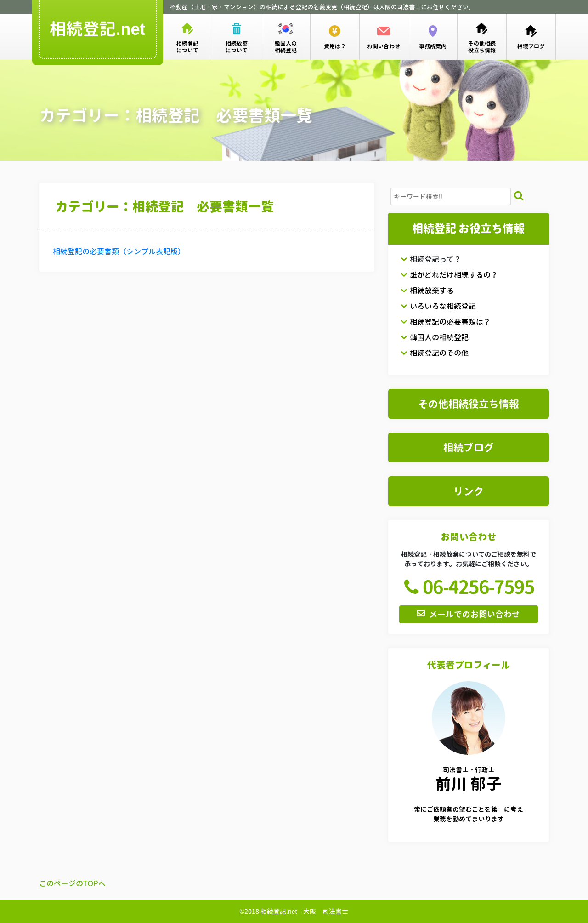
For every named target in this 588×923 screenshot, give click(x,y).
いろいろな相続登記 (438, 306)
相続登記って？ (431, 259)
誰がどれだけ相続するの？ (449, 275)
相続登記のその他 (435, 353)
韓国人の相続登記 (435, 337)
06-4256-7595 (467, 587)
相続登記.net (98, 29)
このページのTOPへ (72, 883)
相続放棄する (427, 291)
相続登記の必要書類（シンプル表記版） (119, 251)
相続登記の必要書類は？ (446, 322)
